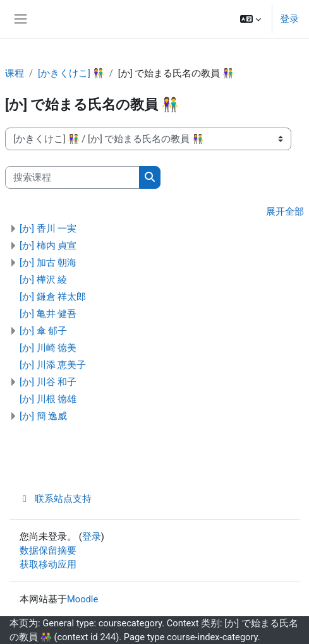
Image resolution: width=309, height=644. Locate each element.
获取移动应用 (48, 564)
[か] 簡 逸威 (43, 416)
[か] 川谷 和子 (48, 382)
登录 (289, 19)
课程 (15, 73)
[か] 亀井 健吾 (48, 314)
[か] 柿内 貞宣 (48, 246)
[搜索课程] (72, 177)
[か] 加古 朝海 (48, 263)
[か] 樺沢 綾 (43, 280)
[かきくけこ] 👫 (71, 73)
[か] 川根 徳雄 (48, 399)
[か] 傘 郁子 (43, 331)
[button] (251, 19)
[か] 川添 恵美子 (53, 365)
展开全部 (285, 212)
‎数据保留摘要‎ (48, 551)
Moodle (82, 599)
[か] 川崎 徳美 (48, 348)
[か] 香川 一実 (48, 229)
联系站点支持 (56, 499)
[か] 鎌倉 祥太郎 (53, 297)
